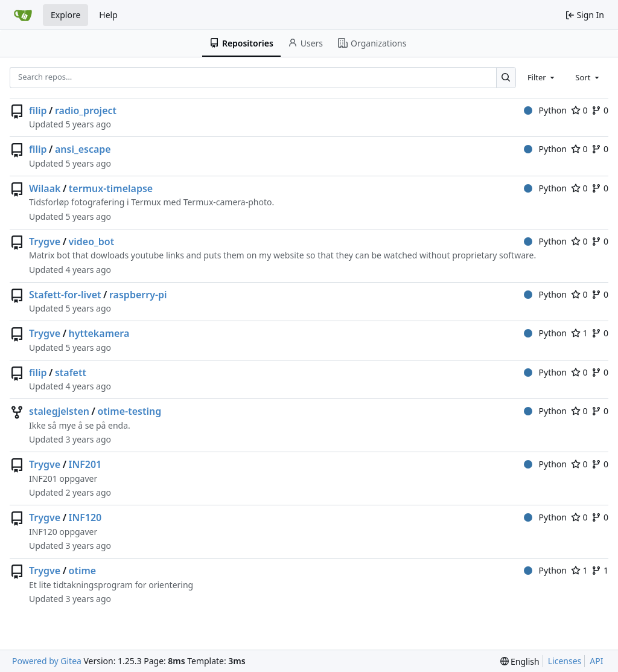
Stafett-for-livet (65, 295)
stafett (71, 373)
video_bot (92, 242)
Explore (65, 15)
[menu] (520, 661)
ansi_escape (83, 149)
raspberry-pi (138, 295)
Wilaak (45, 188)
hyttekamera (99, 333)
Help (108, 15)
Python (545, 110)
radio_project (86, 110)
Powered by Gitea (47, 661)
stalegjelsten (59, 411)
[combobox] (542, 77)
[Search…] (506, 78)
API (596, 661)
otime (83, 571)
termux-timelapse (111, 188)
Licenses (565, 661)
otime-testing (129, 411)
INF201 (85, 464)
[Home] (23, 15)
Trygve (45, 242)
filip (38, 110)
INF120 (85, 517)
